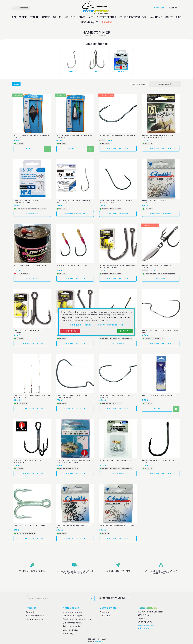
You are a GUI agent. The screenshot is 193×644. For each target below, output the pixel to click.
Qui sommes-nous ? (72, 623)
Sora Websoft (100, 641)
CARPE (46, 17)
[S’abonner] (91, 598)
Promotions (32, 612)
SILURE (57, 17)
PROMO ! (107, 22)
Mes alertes (105, 616)
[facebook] (129, 598)
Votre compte (108, 608)
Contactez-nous (70, 630)
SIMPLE (72, 72)
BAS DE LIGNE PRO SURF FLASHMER (159, 395)
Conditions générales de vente (77, 619)
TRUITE (34, 17)
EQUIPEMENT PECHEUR (133, 17)
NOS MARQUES (90, 22)
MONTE (121, 72)
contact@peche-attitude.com (147, 627)
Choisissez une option (118, 149)
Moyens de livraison (72, 612)
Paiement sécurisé (72, 626)
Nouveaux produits (35, 616)
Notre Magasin (70, 633)
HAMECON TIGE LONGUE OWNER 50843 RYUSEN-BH (75, 202)
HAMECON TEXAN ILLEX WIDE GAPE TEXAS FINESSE (115, 396)
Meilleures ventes (34, 619)
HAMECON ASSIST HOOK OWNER (72, 265)
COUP (82, 17)
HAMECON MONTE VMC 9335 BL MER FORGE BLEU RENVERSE (73, 461)
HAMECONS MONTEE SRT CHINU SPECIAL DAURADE (28, 202)
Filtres (16, 84)
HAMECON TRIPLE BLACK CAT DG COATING (29, 331)
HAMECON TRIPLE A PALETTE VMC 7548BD (158, 266)
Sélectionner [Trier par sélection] (165, 84)
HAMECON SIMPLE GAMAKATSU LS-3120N (158, 202)
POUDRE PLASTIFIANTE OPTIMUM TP (30, 265)
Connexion (105, 612)
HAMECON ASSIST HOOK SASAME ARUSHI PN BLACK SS (158, 136)
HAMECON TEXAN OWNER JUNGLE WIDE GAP (161, 331)
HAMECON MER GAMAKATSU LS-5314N (117, 525)
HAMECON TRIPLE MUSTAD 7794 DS (30, 525)
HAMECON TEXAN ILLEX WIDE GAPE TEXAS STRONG (73, 396)
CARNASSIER (19, 17)
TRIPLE (96, 72)
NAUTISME (156, 17)
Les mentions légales (73, 616)
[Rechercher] (21, 8)
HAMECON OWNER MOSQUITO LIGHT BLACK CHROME (116, 202)
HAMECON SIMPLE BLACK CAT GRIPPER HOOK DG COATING (117, 266)
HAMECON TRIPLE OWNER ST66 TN (115, 460)
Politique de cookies (81, 325)
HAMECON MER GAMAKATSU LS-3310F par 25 (74, 526)
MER (91, 17)
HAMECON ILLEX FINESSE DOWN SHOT (117, 135)
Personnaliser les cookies (110, 325)
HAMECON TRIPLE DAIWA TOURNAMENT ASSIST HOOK (32, 396)
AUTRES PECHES (106, 17)
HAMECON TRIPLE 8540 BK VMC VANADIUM (28, 461)
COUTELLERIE (173, 17)
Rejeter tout (70, 331)
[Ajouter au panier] (47, 149)
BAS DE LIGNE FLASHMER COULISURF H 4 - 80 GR (75, 136)
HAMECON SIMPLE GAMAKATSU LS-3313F (158, 461)
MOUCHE (70, 17)
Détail (29, 149)
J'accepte (125, 331)
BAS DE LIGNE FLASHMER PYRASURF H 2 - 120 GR (32, 136)
